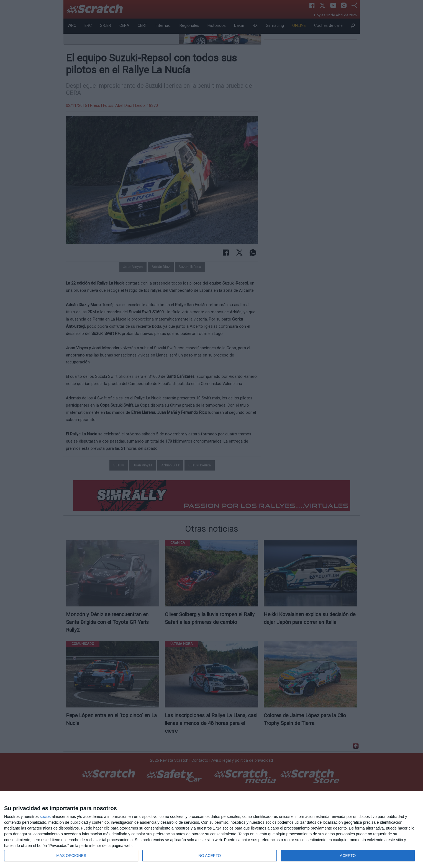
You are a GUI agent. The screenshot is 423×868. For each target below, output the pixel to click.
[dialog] (211, 830)
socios (45, 817)
